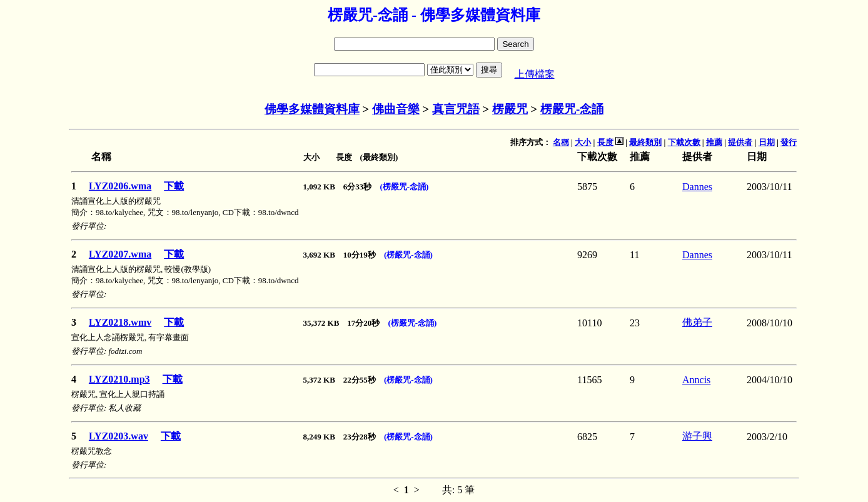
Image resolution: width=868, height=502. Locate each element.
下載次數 (684, 142)
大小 (583, 142)
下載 (174, 186)
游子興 (697, 436)
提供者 (740, 142)
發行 (789, 142)
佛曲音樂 (396, 109)
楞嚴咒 (510, 109)
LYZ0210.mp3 (119, 379)
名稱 (561, 142)
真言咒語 (456, 109)
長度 (605, 142)
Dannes (697, 187)
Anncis (696, 380)
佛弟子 (697, 322)
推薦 (714, 142)
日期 (767, 142)
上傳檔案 (535, 74)
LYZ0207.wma (120, 254)
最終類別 (645, 142)
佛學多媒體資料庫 (312, 109)
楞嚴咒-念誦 (572, 109)
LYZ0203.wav (119, 436)
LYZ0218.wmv (120, 322)
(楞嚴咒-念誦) (404, 187)
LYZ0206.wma (120, 186)
